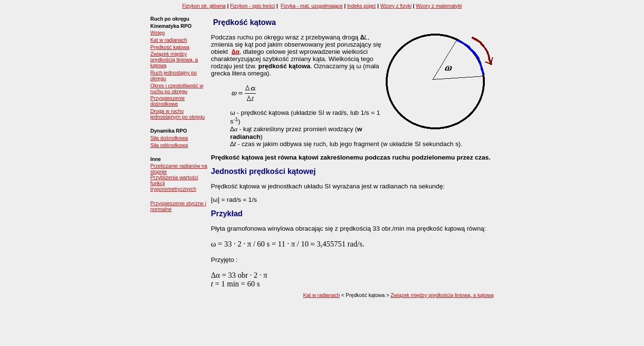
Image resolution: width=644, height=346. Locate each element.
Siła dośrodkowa (169, 138)
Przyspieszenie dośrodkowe (168, 101)
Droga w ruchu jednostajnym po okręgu (178, 114)
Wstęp (158, 33)
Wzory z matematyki (439, 6)
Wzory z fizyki (396, 6)
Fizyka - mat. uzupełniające (312, 6)
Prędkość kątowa (170, 47)
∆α (235, 52)
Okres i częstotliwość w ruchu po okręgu (177, 88)
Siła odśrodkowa (169, 145)
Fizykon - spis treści (253, 6)
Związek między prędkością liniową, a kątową (174, 60)
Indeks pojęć (362, 6)
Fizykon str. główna (204, 6)
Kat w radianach (169, 40)
